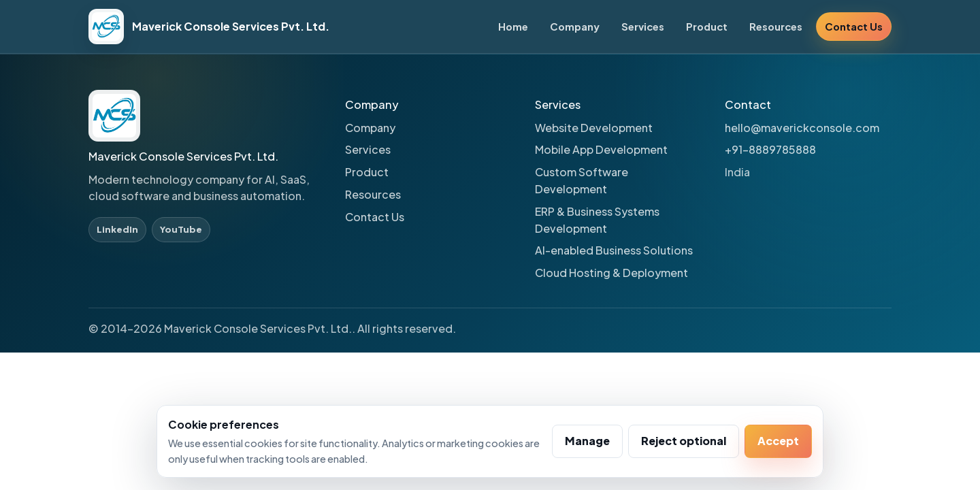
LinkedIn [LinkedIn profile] (117, 229)
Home (513, 27)
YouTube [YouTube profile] (181, 229)
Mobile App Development (601, 149)
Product (707, 27)
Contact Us (854, 27)
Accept (778, 441)
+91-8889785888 (770, 149)
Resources (776, 27)
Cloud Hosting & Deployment (611, 273)
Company (575, 27)
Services (643, 27)
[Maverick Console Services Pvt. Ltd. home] (209, 27)
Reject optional (684, 441)
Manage (587, 441)
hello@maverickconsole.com (802, 128)
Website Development (594, 128)
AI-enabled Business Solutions (614, 250)
